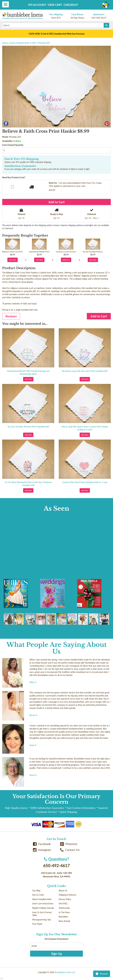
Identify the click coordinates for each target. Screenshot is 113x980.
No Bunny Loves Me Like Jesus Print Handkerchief (85, 371)
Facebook (42, 844)
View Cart (55, 5)
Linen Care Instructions (43, 903)
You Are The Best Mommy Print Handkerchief (28, 427)
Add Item (13, 260)
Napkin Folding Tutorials (43, 908)
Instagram (42, 850)
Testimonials (64, 908)
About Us (63, 891)
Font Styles (37, 924)
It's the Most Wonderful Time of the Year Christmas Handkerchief (28, 484)
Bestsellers (63, 917)
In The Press (64, 912)
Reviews (11, 316)
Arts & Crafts (38, 895)
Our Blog (36, 891)
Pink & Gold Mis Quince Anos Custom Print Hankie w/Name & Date (85, 428)
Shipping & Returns (67, 895)
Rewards (102, 974)
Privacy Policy (65, 899)
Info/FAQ (63, 903)
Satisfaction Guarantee (20, 166)
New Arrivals (64, 921)
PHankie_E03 (44, 43)
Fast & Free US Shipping (22, 159)
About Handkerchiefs (42, 899)
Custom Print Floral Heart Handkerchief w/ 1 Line (85, 482)
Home (5, 43)
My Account (37, 5)
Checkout (71, 5)
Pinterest (69, 844)
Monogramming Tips (42, 920)
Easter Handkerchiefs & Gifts (23, 43)
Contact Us (70, 850)
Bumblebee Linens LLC (65, 972)
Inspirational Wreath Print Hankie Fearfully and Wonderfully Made (28, 372)
